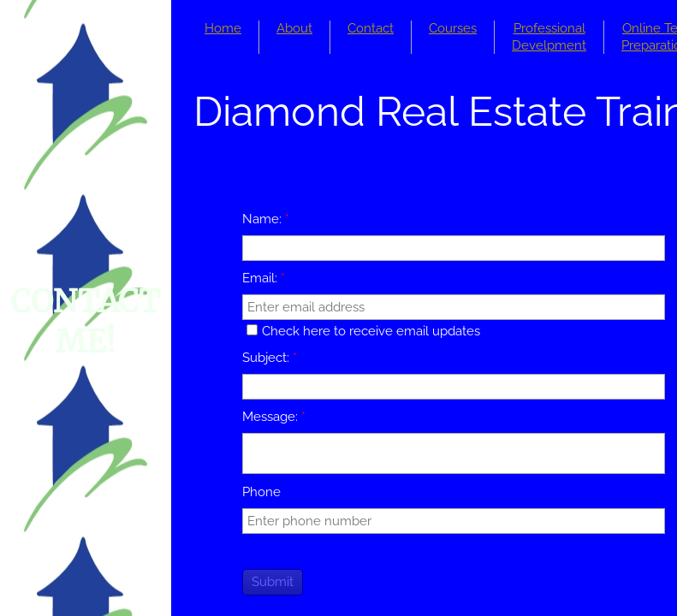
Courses (453, 28)
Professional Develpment (549, 37)
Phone (261, 492)
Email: (264, 278)
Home (223, 28)
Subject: (270, 358)
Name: (266, 219)
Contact (371, 28)
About (294, 28)
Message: (274, 417)
